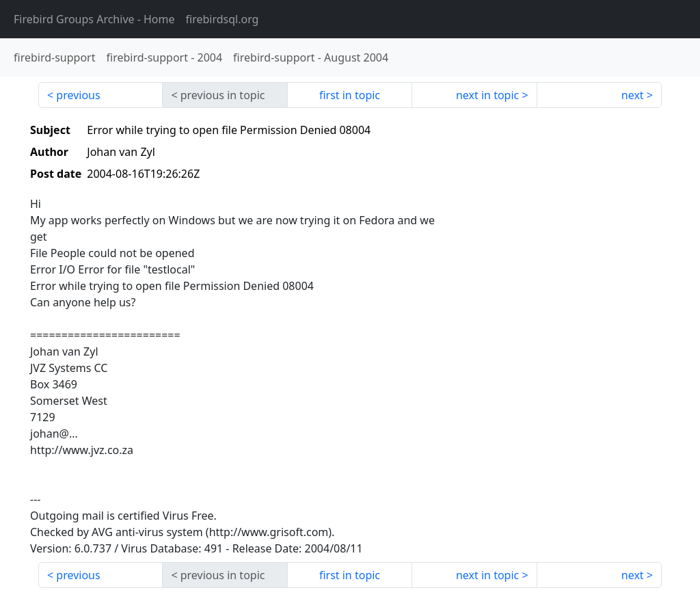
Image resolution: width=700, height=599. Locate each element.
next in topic (487, 95)
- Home (94, 19)
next (633, 95)
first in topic (350, 95)
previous (78, 95)
